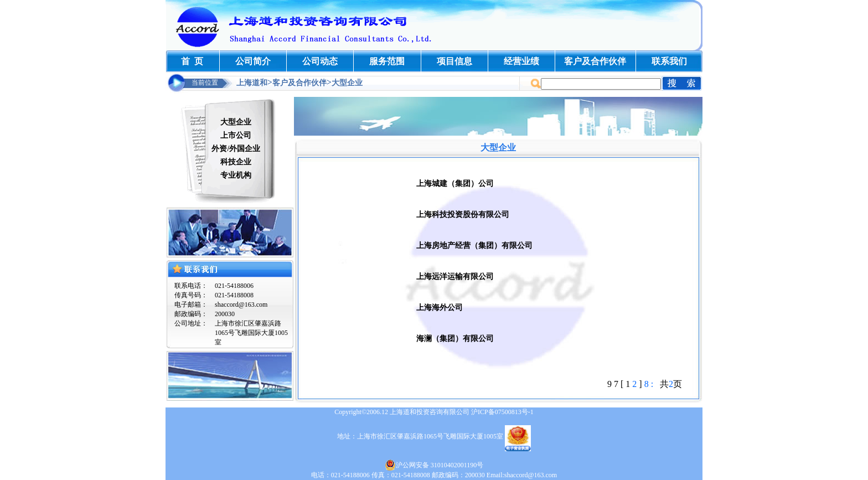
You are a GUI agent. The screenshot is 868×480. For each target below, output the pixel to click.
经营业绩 (521, 61)
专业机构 (236, 175)
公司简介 (253, 61)
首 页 (192, 61)
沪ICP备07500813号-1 (502, 412)
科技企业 (236, 162)
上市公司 (236, 135)
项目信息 (454, 61)
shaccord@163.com (241, 304)
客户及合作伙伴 (595, 61)
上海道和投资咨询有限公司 (430, 412)
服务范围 (387, 61)
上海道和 (252, 83)
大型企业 (236, 122)
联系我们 (669, 61)
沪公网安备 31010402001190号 (434, 465)
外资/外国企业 (236, 149)
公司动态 (320, 61)
